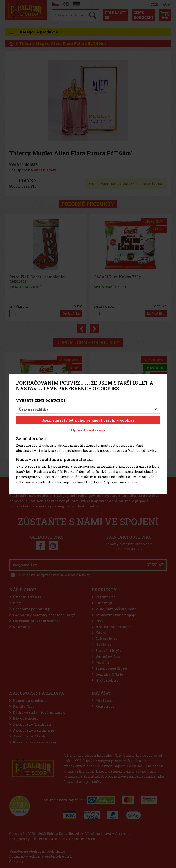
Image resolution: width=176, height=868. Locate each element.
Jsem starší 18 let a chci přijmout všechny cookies (88, 420)
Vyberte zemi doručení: (41, 400)
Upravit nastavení (88, 430)
